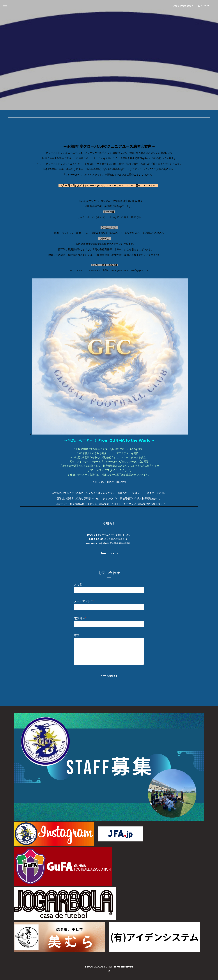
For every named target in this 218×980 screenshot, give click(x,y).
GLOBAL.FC (101, 966)
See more (109, 553)
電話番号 (80, 618)
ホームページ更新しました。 (117, 535)
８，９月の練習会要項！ (117, 539)
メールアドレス (84, 601)
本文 (77, 635)
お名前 (79, 584)
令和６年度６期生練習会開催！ (116, 543)
